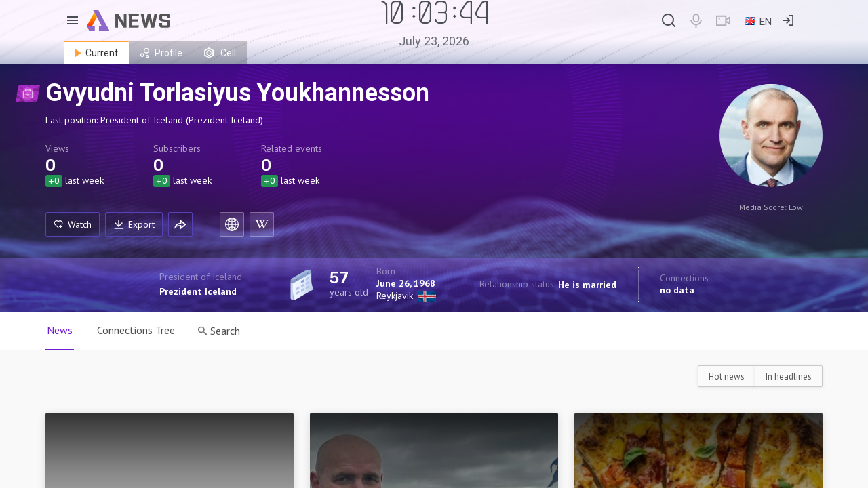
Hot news (727, 377)
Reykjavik (395, 296)
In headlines (789, 377)
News (60, 330)
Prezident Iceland (198, 291)
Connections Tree (136, 330)
